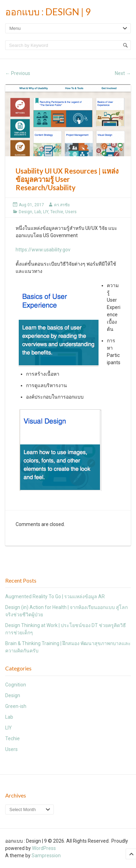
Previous (18, 73)
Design (25, 212)
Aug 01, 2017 (31, 205)
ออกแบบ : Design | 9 (48, 12)
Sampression (46, 856)
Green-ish (16, 706)
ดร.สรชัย (62, 205)
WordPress (44, 848)
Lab (38, 212)
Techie (57, 212)
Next (123, 73)
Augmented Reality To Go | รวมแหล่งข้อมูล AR (55, 596)
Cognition (16, 685)
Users (71, 212)
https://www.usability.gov (43, 250)
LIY (46, 212)
